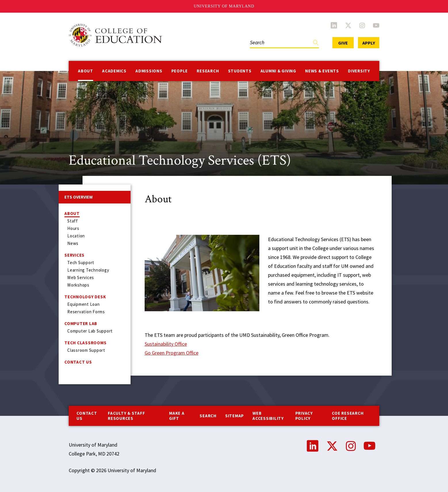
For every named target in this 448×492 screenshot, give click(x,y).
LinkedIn (334, 25)
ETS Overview (79, 197)
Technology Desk (85, 297)
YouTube (376, 25)
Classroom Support (86, 350)
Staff (73, 221)
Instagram (362, 25)
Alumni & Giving (278, 71)
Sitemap (234, 416)
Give (343, 43)
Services (74, 255)
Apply (369, 43)
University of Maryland (224, 6)
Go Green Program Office (172, 353)
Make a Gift (177, 416)
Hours (73, 228)
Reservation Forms (86, 312)
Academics (114, 71)
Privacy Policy (304, 416)
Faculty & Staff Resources (126, 416)
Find (316, 44)
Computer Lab (81, 323)
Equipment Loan (84, 304)
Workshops (78, 285)
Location (76, 236)
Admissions (149, 71)
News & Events (322, 71)
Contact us (87, 416)
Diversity (359, 71)
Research (208, 71)
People (180, 71)
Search (208, 416)
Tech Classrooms (85, 343)
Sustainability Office (166, 344)
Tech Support (81, 263)
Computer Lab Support (90, 331)
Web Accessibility (268, 416)
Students (240, 71)
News (73, 243)
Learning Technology (88, 270)
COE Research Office (348, 416)
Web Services (81, 277)
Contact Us (78, 362)
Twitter (348, 25)
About (86, 71)
